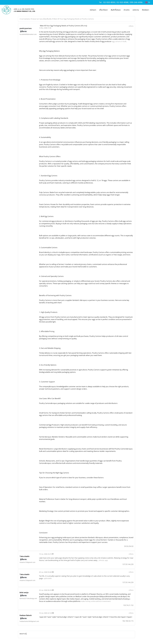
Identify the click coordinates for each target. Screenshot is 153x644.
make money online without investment (96, 601)
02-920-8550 (109, 2)
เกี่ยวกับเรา (103, 10)
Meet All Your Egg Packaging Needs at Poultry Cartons (74, 19)
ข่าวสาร (127, 10)
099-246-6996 (136, 2)
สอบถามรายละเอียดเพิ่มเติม (42, 19)
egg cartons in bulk (119, 41)
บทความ (136, 10)
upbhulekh (48, 578)
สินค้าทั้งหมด (116, 10)
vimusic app (103, 560)
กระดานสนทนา (25, 19)
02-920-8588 (122, 2)
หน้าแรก (93, 10)
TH (148, 2)
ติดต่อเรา (145, 10)
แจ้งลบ (131, 26)
